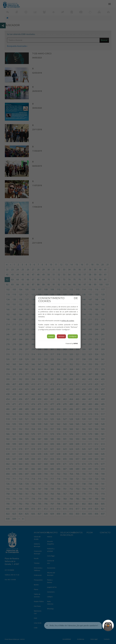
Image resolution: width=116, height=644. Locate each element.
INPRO (76, 344)
